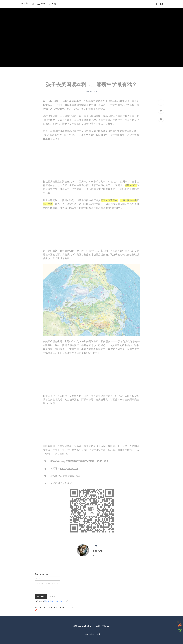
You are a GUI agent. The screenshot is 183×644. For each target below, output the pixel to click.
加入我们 (54, 4)
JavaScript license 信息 (91, 634)
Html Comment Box (54, 601)
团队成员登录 (39, 4)
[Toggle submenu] (64, 4)
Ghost (107, 626)
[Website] (93, 555)
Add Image (54, 596)
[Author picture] (83, 550)
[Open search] (156, 4)
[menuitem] (24, 4)
